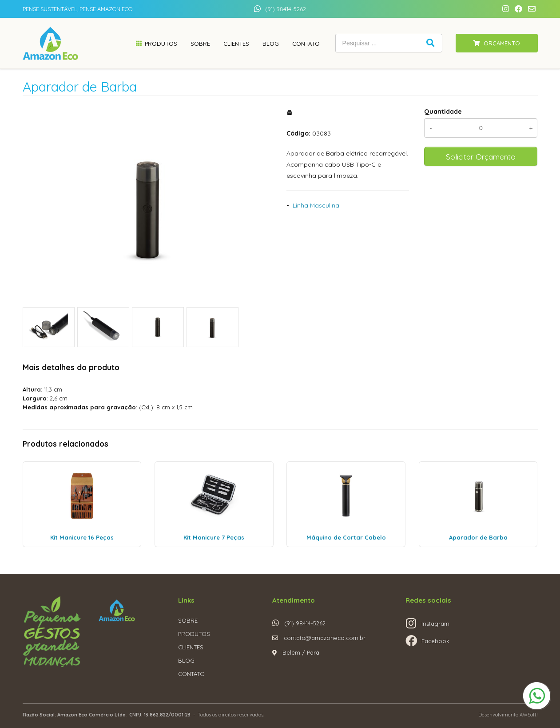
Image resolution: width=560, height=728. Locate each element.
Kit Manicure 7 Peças (214, 537)
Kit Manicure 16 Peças (82, 537)
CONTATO (191, 674)
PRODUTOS (194, 634)
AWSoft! (529, 715)
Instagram (435, 624)
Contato (306, 44)
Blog (271, 44)
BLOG (186, 660)
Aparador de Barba (478, 537)
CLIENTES (191, 647)
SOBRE (188, 620)
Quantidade (443, 112)
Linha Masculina (316, 205)
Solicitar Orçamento (481, 156)
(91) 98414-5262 (286, 9)
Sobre (200, 44)
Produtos (161, 44)
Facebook (435, 641)
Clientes (236, 44)
